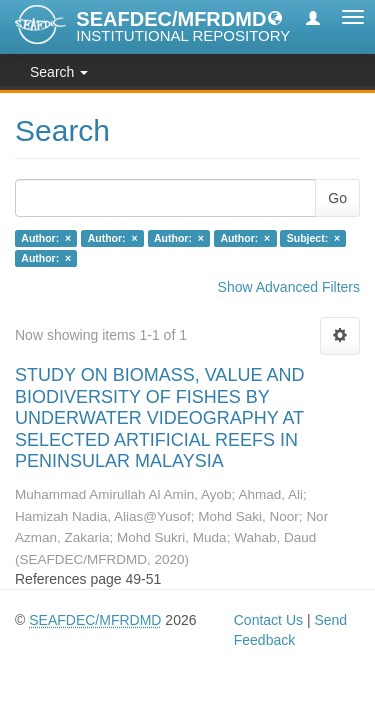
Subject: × (313, 238)
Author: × (46, 238)
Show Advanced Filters (289, 287)
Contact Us (268, 620)
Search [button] (59, 72)
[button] (275, 17)
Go (337, 198)
